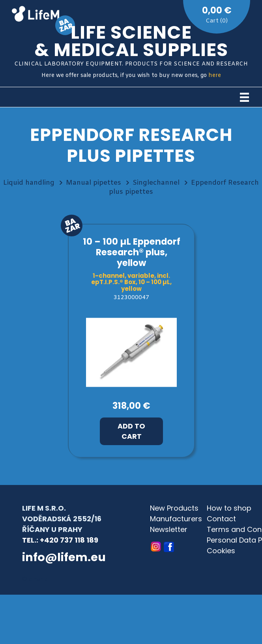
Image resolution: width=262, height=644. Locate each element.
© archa (36, 579)
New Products (174, 508)
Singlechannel (156, 183)
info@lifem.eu (64, 557)
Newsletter (169, 529)
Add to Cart (131, 431)
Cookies (221, 551)
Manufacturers (176, 519)
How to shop (229, 508)
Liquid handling (29, 183)
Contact (221, 519)
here (215, 76)
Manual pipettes (94, 183)
